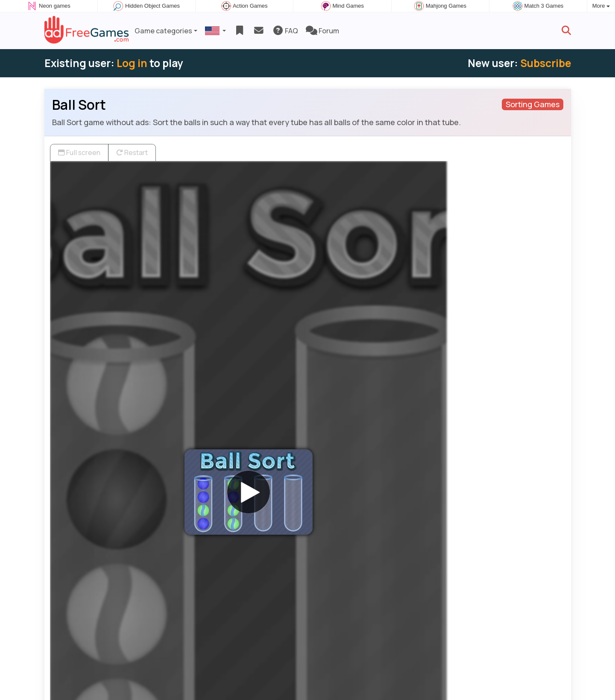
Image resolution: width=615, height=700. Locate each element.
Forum (322, 31)
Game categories (163, 31)
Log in (132, 63)
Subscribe (546, 63)
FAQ (285, 31)
